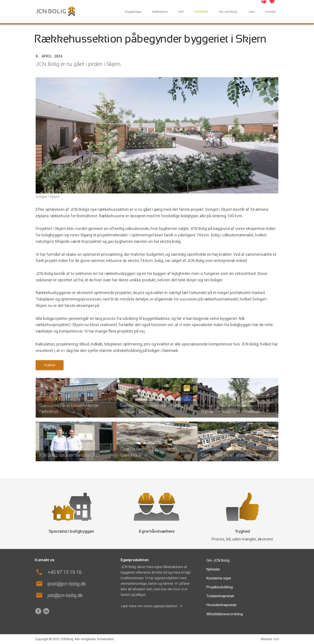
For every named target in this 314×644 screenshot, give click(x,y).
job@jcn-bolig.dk (65, 595)
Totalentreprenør (220, 596)
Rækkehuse (160, 12)
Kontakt (271, 12)
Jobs (251, 12)
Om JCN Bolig (228, 12)
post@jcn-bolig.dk (67, 584)
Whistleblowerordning (225, 614)
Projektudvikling (220, 587)
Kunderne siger (219, 578)
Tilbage (50, 365)
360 (181, 12)
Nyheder (213, 569)
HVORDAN (201, 12)
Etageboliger (133, 12)
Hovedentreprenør (222, 605)
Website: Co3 (270, 639)
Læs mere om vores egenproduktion (149, 606)
